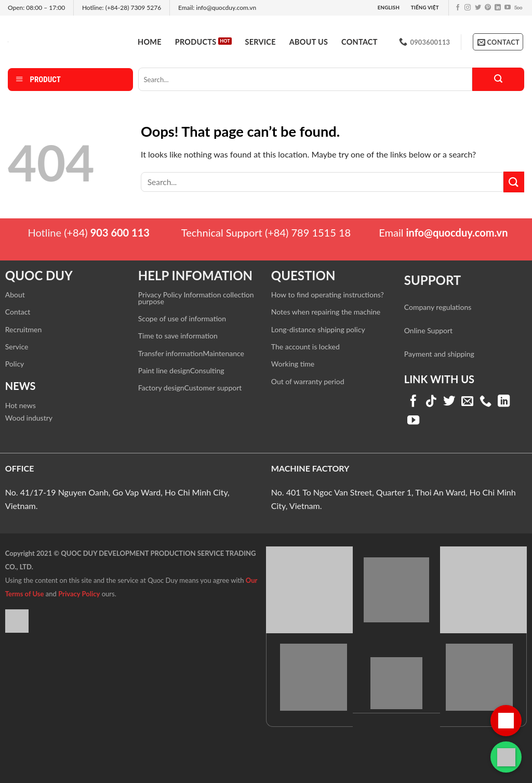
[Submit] (498, 79)
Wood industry (29, 418)
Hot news (21, 405)
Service (261, 42)
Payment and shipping (439, 354)
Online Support (428, 330)
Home (150, 42)
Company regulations (438, 307)
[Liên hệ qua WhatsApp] (506, 757)
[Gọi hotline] (506, 721)
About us (309, 42)
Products (196, 42)
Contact (360, 42)
